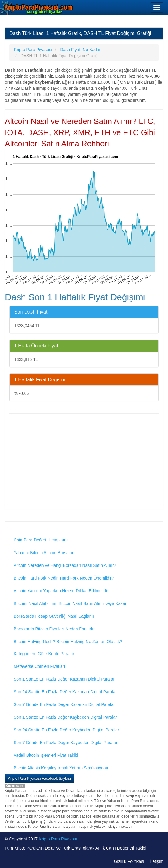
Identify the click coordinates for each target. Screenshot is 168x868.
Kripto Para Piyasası (58, 839)
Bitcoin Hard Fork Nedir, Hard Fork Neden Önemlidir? (64, 578)
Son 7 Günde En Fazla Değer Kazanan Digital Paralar (64, 704)
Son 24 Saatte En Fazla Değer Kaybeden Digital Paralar (66, 730)
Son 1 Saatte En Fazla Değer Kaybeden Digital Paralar (65, 717)
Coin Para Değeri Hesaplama (41, 540)
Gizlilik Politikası (129, 861)
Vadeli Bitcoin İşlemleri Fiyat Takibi (46, 755)
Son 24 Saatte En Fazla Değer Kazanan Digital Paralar (65, 692)
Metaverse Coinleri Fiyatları (39, 666)
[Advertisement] (84, 462)
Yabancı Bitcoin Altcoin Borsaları (44, 553)
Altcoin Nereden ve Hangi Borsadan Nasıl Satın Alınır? (65, 565)
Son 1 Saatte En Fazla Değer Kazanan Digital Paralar (64, 679)
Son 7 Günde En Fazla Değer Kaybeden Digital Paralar (65, 743)
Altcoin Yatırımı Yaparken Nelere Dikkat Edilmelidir (61, 591)
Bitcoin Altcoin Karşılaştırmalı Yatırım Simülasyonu (61, 768)
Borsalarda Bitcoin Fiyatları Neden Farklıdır (54, 629)
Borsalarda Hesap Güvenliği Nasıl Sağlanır (54, 616)
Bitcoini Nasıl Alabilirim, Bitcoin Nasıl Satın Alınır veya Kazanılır (73, 603)
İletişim (157, 861)
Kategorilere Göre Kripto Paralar (44, 654)
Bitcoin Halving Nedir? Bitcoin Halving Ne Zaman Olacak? (68, 642)
